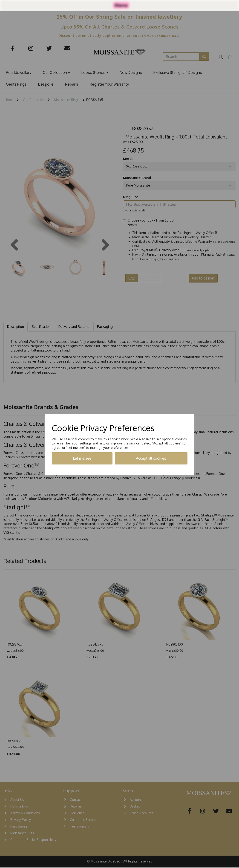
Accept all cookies (151, 458)
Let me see (82, 458)
